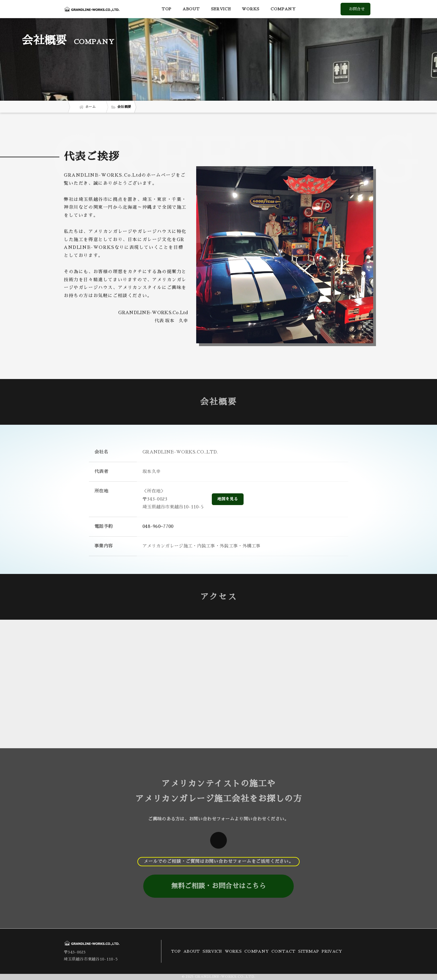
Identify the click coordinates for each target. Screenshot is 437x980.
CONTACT (283, 951)
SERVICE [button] (221, 9)
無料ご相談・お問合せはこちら (219, 886)
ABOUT (191, 9)
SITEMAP (309, 951)
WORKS (251, 9)
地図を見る (228, 499)
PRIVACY (332, 951)
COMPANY (283, 9)
